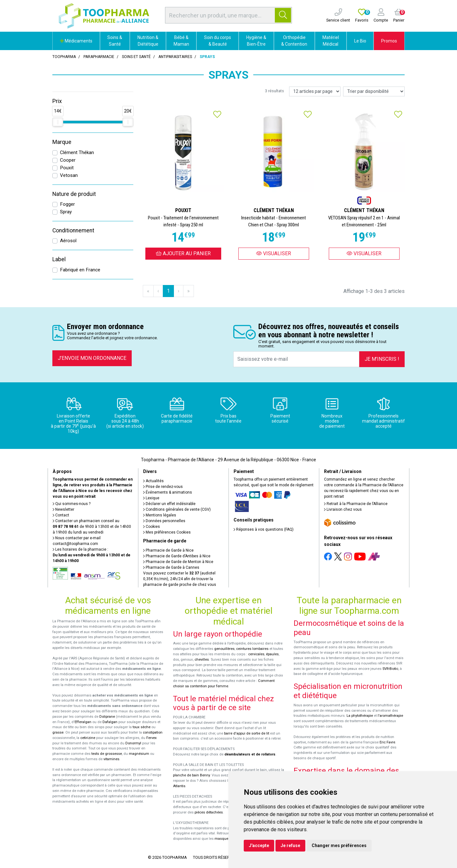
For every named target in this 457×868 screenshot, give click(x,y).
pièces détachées (209, 812)
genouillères (224, 649)
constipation (153, 732)
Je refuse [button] (290, 845)
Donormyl (133, 743)
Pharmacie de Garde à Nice (168, 550)
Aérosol (68, 241)
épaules (272, 654)
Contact (61, 515)
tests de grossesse (107, 754)
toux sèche (142, 727)
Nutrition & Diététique (148, 41)
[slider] (58, 122)
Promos (389, 41)
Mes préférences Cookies (167, 532)
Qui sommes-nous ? (72, 504)
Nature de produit (74, 194)
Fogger (67, 204)
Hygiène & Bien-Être (256, 41)
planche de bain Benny (191, 775)
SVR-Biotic (390, 669)
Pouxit (67, 168)
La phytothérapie (360, 716)
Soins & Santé (115, 41)
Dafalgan (110, 722)
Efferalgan (83, 722)
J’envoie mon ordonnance (92, 358)
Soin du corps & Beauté (218, 41)
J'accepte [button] (259, 845)
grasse (58, 732)
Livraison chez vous (343, 509)
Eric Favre (387, 742)
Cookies (152, 527)
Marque (62, 142)
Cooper (68, 160)
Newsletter (63, 509)
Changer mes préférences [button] (339, 845)
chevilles (202, 660)
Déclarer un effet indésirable (169, 504)
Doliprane (107, 717)
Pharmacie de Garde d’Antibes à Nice (177, 556)
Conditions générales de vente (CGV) (177, 509)
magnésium (139, 754)
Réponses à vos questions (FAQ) (264, 529)
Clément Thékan (77, 152)
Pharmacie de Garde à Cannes (171, 567)
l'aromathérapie (390, 716)
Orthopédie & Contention (294, 41)
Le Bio (360, 41)
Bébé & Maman (181, 41)
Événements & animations (168, 492)
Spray (66, 212)
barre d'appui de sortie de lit (247, 733)
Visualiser (274, 253)
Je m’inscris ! (382, 359)
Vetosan (69, 175)
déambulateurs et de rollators (250, 754)
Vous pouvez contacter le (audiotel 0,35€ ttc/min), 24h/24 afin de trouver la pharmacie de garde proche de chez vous (180, 579)
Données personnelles (164, 521)
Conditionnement (73, 230)
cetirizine (88, 738)
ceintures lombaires (252, 649)
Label (59, 259)
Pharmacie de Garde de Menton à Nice (178, 562)
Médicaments (76, 41)
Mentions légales (160, 515)
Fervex (152, 738)
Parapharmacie (99, 57)
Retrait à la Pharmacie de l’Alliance (356, 504)
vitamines (111, 759)
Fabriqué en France (80, 270)
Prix (57, 101)
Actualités (153, 481)
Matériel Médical (331, 41)
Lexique (151, 498)
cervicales (256, 654)
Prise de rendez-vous (163, 487)
